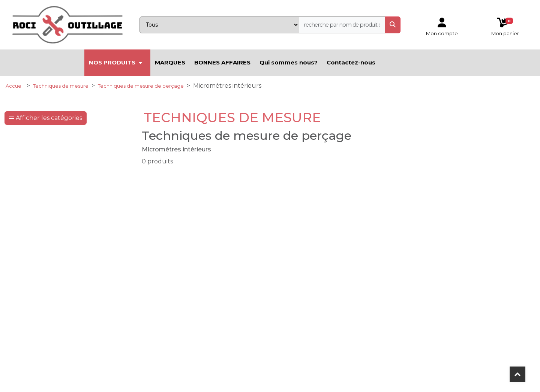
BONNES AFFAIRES (222, 62)
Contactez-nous (351, 62)
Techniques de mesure (61, 86)
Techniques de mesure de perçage (141, 86)
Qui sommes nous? (289, 62)
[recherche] (342, 25)
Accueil (15, 86)
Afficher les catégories (46, 118)
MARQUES (170, 62)
